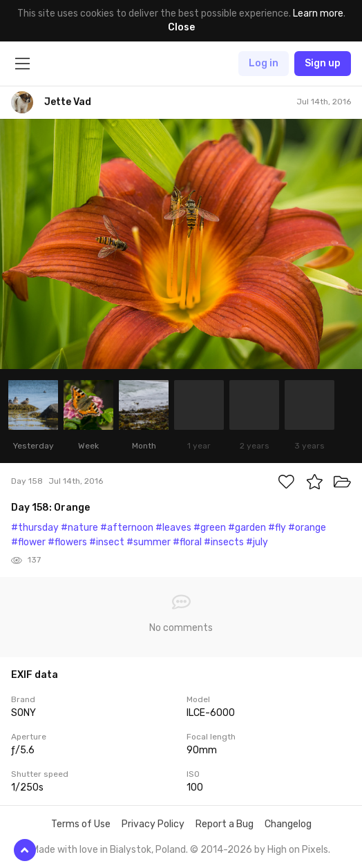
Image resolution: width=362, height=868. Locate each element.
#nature (79, 528)
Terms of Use (81, 824)
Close (181, 27)
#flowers (67, 542)
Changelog (288, 824)
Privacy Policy (153, 824)
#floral (187, 542)
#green (210, 528)
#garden (247, 528)
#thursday (35, 528)
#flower (28, 542)
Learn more (318, 13)
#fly (277, 528)
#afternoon (127, 528)
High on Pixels (298, 850)
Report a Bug (225, 824)
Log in (264, 63)
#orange (307, 528)
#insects (224, 542)
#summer (149, 542)
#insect (107, 542)
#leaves (173, 528)
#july (257, 542)
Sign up (323, 63)
